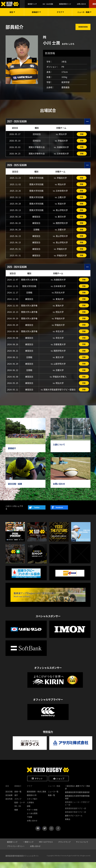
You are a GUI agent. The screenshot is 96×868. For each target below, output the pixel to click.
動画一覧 (51, 801)
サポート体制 (32, 816)
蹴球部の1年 (32, 801)
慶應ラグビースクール (74, 821)
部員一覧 (18, 797)
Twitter (37, 513)
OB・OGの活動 (56, 4)
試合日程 (9, 797)
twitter (45, 834)
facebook (58, 834)
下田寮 (29, 823)
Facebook (59, 513)
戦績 (16, 816)
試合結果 (9, 801)
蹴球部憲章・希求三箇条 (36, 797)
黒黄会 (91, 4)
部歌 (29, 812)
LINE (40, 833)
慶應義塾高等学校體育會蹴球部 (77, 798)
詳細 (82, 134)
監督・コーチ (20, 808)
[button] (34, 60)
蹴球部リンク (44, 4)
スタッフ (18, 805)
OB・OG (18, 812)
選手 (16, 801)
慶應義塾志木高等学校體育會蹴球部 (77, 803)
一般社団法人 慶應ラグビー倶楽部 (77, 793)
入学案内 (30, 808)
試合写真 (9, 805)
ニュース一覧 (53, 797)
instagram (51, 834)
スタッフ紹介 (32, 805)
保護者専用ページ (68, 4)
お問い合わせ (80, 4)
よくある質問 (32, 819)
